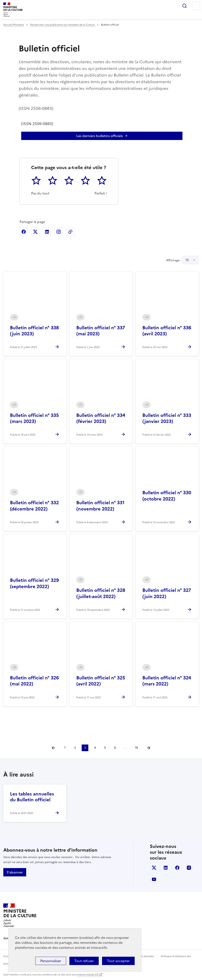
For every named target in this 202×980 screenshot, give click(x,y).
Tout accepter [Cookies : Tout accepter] (118, 961)
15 (187, 260)
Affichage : (182, 260)
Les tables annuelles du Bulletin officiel (32, 797)
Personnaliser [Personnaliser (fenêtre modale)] (51, 961)
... (125, 748)
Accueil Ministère (14, 25)
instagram (189, 868)
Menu (196, 6)
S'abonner (15, 872)
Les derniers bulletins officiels (100, 136)
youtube (154, 879)
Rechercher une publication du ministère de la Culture (63, 25)
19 (136, 748)
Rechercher (185, 6)
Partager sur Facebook (24, 232)
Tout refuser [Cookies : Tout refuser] (84, 961)
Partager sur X (35, 232)
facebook (177, 868)
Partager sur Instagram (59, 232)
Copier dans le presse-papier (70, 232)
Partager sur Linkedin (47, 232)
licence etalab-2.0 (88, 975)
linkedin (166, 868)
